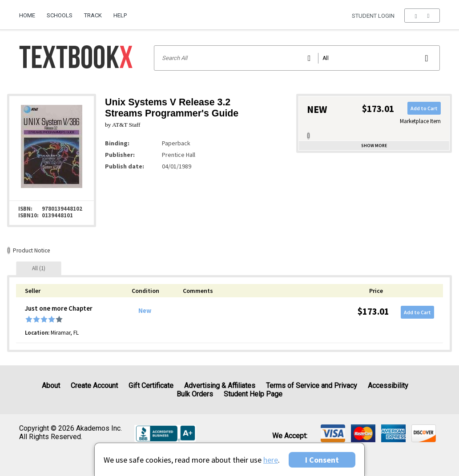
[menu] (422, 16)
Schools (60, 15)
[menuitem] (30, 12)
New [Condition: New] (145, 311)
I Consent (322, 460)
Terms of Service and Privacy (312, 386)
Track (93, 15)
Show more (374, 146)
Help (120, 15)
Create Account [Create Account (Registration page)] (94, 386)
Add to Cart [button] (424, 108)
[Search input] (297, 58)
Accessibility (388, 386)
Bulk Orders (195, 394)
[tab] (39, 268)
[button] (422, 16)
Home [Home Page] (27, 15)
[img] (333, 433)
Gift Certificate (151, 386)
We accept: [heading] (290, 436)
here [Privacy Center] (271, 460)
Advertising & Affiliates (220, 386)
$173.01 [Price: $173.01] (373, 311)
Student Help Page (253, 394)
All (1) (39, 268)
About (51, 386)
